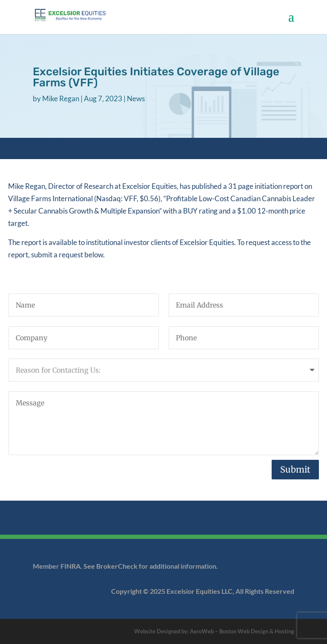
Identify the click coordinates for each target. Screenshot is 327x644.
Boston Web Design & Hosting (257, 631)
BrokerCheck (118, 566)
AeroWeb (202, 631)
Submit (295, 469)
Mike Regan (61, 98)
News (136, 98)
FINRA (70, 566)
